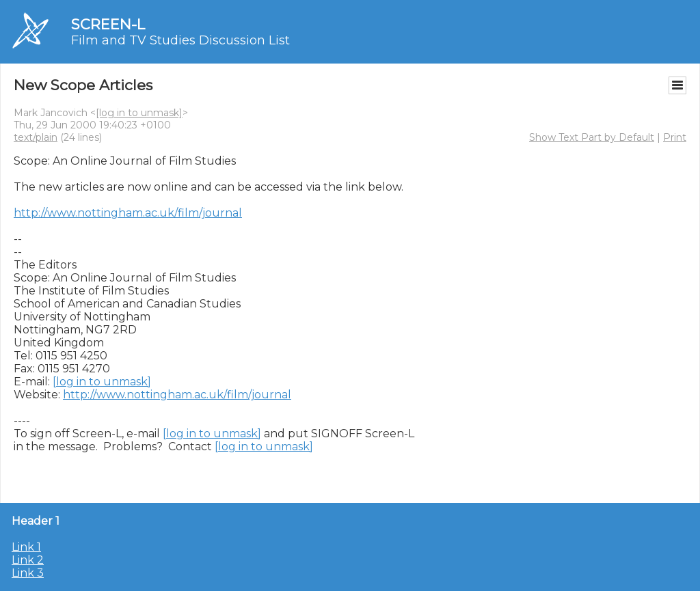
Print (675, 137)
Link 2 (28, 560)
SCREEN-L (108, 24)
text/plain (36, 137)
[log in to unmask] (139, 113)
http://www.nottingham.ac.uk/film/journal (128, 213)
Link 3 (28, 573)
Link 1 (26, 547)
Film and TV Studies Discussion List (180, 40)
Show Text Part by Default (592, 137)
